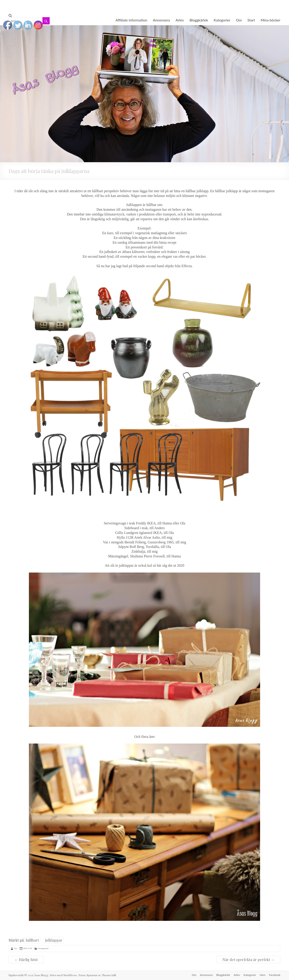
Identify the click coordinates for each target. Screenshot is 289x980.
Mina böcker (270, 20)
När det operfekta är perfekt (248, 960)
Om (239, 20)
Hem (262, 975)
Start (251, 20)
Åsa (15, 948)
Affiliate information (131, 20)
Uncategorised (43, 948)
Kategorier (222, 20)
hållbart (32, 940)
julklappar (54, 940)
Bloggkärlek (199, 20)
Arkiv (180, 20)
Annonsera (161, 20)
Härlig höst (26, 960)
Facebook (275, 975)
